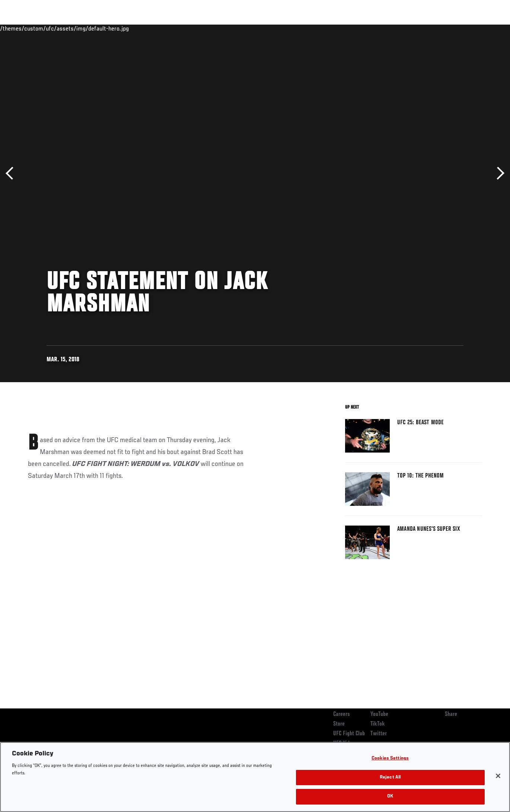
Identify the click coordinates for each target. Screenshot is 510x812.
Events (20, 28)
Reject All (390, 778)
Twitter (379, 734)
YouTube (379, 714)
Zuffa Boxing (432, 28)
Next (498, 173)
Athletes (85, 28)
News (114, 28)
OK (390, 797)
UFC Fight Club (349, 734)
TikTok (378, 724)
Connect (366, 28)
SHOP (465, 28)
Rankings (52, 28)
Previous (12, 173)
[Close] (498, 776)
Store (339, 724)
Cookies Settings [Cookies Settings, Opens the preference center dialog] (390, 759)
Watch (396, 28)
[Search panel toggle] (486, 28)
